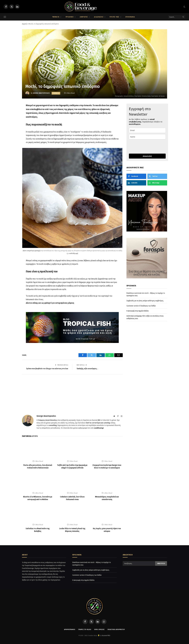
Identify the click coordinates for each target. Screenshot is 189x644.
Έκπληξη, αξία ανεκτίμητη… (87, 369)
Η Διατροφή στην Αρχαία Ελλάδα (138, 311)
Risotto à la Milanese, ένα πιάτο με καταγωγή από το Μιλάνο (38, 498)
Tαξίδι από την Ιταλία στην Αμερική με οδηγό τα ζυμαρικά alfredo (72, 466)
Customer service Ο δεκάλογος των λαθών (141, 306)
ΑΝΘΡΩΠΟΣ (84, 17)
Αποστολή (147, 156)
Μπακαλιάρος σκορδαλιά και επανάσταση (107, 498)
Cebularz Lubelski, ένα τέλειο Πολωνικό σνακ (72, 498)
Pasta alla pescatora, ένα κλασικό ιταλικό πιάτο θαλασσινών (38, 466)
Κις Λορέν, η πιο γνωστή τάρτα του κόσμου (107, 530)
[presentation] (147, 146)
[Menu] (5, 17)
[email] (147, 130)
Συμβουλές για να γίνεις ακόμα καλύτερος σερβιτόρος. (145, 301)
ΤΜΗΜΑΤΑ (56, 17)
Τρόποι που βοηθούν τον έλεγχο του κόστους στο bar (47, 369)
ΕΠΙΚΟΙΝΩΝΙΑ (130, 17)
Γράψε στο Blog (85, 629)
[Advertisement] (72, 397)
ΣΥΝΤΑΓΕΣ (56, 93)
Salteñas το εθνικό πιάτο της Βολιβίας (38, 530)
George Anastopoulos (41, 93)
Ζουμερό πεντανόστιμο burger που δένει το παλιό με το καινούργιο (107, 466)
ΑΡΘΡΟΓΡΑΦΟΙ (70, 629)
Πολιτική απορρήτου (116, 629)
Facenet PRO (106, 635)
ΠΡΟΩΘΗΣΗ (70, 17)
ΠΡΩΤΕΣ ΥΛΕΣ (114, 17)
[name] (147, 137)
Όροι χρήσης (99, 629)
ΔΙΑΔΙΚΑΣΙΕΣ (99, 17)
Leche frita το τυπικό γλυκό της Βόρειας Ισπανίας (72, 530)
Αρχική (24, 24)
